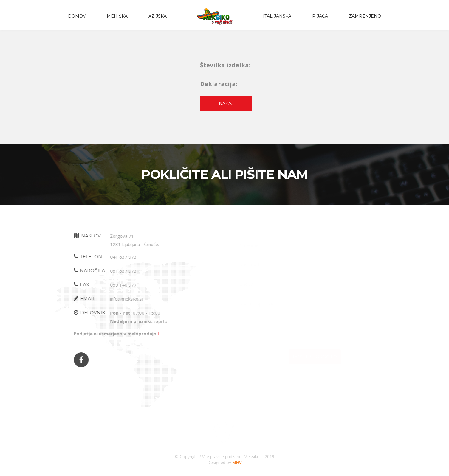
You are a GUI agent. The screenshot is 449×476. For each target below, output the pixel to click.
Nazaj (226, 103)
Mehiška (117, 16)
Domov (77, 16)
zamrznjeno (365, 16)
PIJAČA (320, 16)
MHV (237, 462)
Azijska (158, 16)
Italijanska (277, 16)
